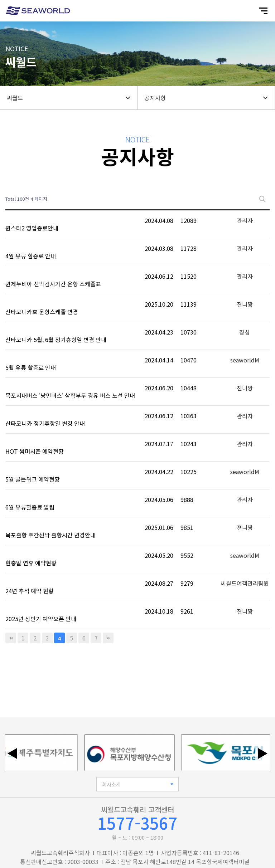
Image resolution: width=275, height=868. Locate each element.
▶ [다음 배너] (262, 753)
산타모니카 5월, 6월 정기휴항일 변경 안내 (56, 340)
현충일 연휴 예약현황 (31, 563)
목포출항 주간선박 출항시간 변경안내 (50, 535)
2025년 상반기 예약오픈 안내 (41, 619)
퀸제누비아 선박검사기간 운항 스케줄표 (53, 284)
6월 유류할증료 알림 (30, 507)
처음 (11, 638)
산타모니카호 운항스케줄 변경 (42, 312)
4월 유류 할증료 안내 (31, 256)
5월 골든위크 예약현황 (33, 479)
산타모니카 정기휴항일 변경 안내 (45, 423)
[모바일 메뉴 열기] (263, 11)
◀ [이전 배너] (13, 753)
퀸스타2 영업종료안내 (32, 228)
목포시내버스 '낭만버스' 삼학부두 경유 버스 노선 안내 (70, 395)
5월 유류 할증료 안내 (31, 367)
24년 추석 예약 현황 (30, 591)
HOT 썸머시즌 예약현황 (35, 451)
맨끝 (108, 638)
